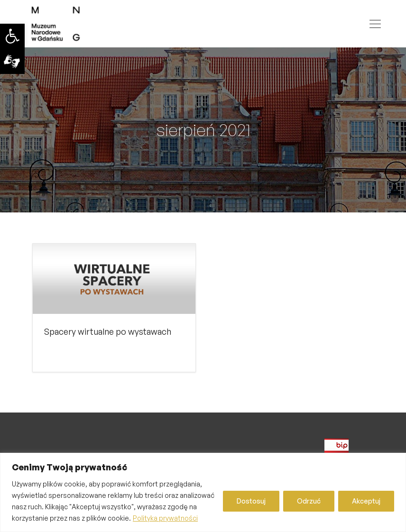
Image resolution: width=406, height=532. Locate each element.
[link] (12, 36)
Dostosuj (251, 501)
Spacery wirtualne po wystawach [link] (108, 331)
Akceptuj (366, 501)
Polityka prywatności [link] (165, 518)
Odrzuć (309, 501)
